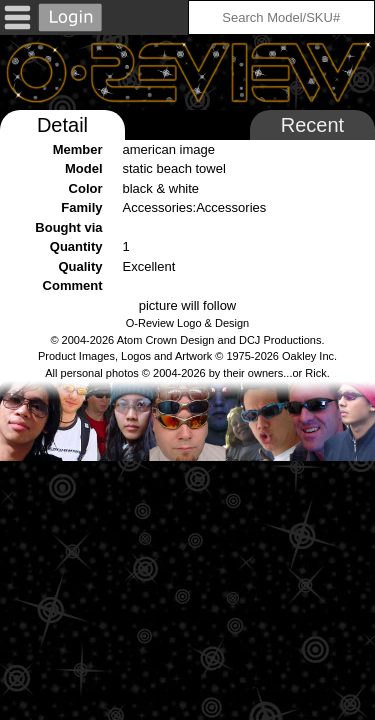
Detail (62, 125)
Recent (312, 125)
